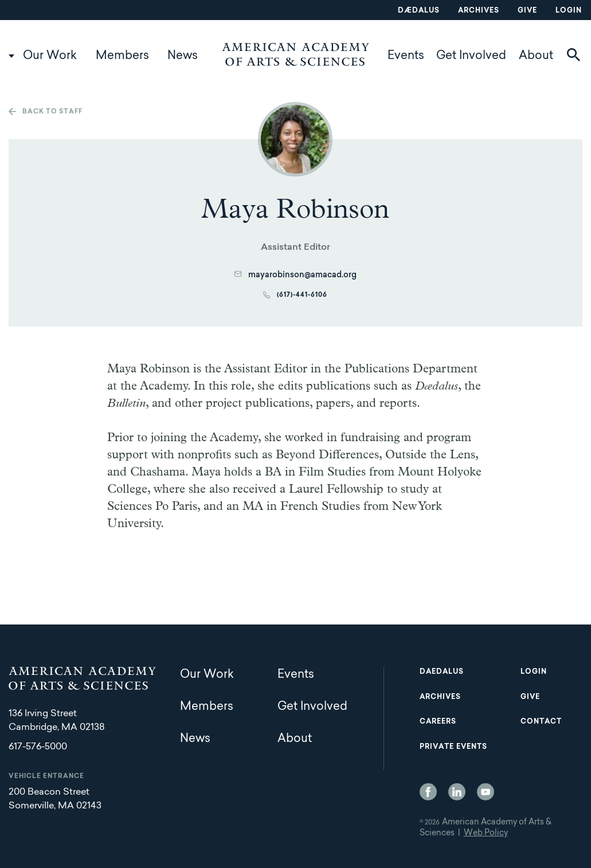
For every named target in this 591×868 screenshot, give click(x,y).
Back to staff (52, 112)
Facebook (428, 792)
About (536, 56)
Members (122, 56)
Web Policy (486, 834)
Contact (541, 722)
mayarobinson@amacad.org (302, 276)
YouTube (486, 792)
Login (569, 11)
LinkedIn (457, 792)
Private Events (453, 747)
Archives (479, 11)
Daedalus (442, 672)
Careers (438, 722)
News (183, 56)
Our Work (50, 56)
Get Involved (471, 56)
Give (527, 11)
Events (406, 56)
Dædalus (419, 11)
